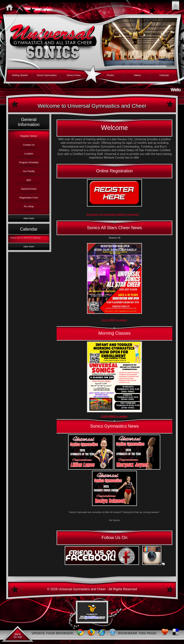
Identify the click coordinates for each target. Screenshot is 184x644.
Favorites (165, 633)
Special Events (29, 189)
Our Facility (29, 171)
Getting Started (20, 75)
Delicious (176, 633)
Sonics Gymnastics (47, 75)
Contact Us (29, 145)
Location (29, 154)
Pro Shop (29, 206)
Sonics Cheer (74, 75)
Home (10, 7)
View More (29, 218)
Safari (113, 633)
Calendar (164, 75)
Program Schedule (29, 162)
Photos (110, 75)
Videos (137, 75)
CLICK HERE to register (114, 320)
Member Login (176, 7)
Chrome (80, 633)
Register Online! (29, 136)
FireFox (91, 633)
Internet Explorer (102, 633)
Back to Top (17, 633)
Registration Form (29, 198)
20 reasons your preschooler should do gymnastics (113, 214)
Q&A (29, 180)
